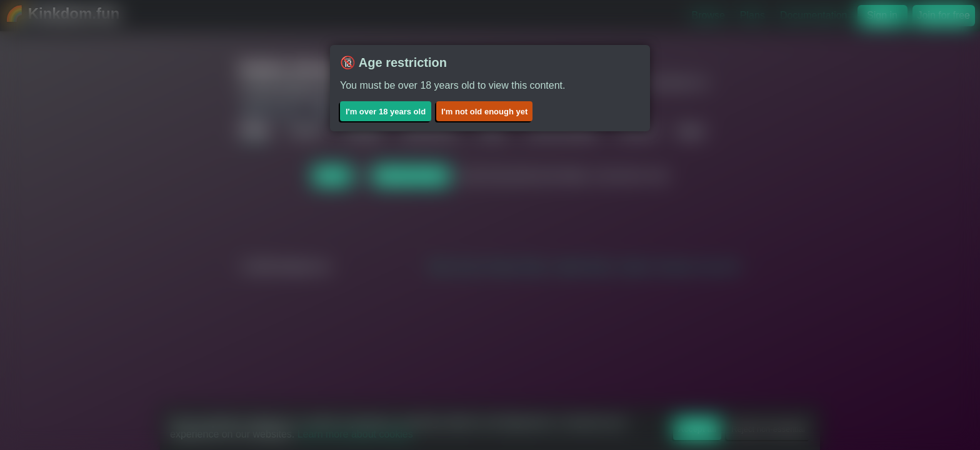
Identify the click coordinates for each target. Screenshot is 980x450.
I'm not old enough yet (484, 112)
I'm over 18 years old (386, 112)
